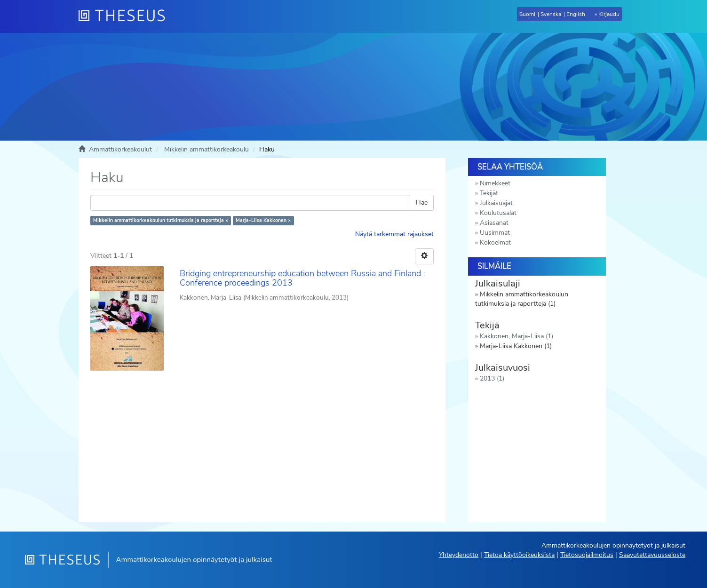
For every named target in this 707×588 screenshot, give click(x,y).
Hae (422, 203)
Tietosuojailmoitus (587, 555)
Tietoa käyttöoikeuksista (519, 555)
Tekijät (489, 193)
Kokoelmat (495, 242)
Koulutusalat (498, 213)
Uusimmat (495, 233)
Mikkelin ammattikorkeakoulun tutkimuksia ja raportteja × (161, 220)
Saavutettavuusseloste (652, 555)
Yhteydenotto (459, 555)
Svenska (551, 14)
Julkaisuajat (496, 203)
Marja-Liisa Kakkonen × (263, 220)
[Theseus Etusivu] (126, 16)
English (576, 14)
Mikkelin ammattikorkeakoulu (207, 149)
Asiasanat (494, 223)
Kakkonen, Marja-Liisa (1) (516, 336)
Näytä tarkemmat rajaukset (394, 234)
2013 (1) (492, 378)
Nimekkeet (495, 183)
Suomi (527, 14)
